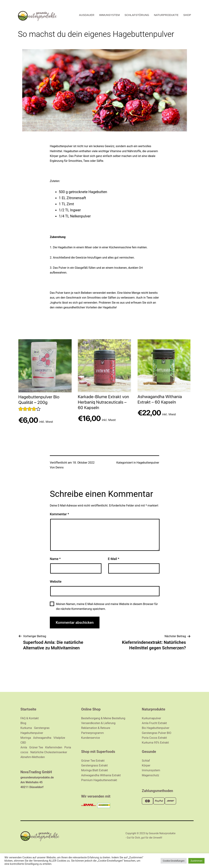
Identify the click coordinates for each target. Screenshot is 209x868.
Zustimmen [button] (196, 861)
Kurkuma (26, 728)
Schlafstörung (137, 15)
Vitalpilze (59, 738)
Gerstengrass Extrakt (94, 765)
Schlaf (146, 761)
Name (55, 559)
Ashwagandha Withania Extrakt (101, 775)
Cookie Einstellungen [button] (174, 861)
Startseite (28, 709)
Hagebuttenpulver (148, 463)
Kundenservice (91, 738)
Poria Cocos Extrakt (154, 738)
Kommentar (59, 514)
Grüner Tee (36, 747)
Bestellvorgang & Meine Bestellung (103, 718)
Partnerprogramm (93, 733)
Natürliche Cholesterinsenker (49, 752)
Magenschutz (150, 775)
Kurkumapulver (151, 718)
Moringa (26, 738)
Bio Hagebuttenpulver (155, 728)
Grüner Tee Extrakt (93, 761)
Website (56, 581)
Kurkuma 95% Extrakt (155, 743)
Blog (23, 723)
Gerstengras (42, 728)
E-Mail (114, 559)
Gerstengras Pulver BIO (156, 733)
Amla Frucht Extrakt (154, 723)
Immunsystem (109, 15)
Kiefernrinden (54, 747)
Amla (24, 747)
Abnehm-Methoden (33, 757)
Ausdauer (87, 15)
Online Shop (91, 709)
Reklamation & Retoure (96, 728)
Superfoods (106, 752)
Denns (60, 467)
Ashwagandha (42, 738)
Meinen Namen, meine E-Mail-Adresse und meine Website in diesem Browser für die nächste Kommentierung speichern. (107, 606)
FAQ (23, 718)
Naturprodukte (166, 15)
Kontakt (34, 718)
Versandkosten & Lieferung (98, 723)
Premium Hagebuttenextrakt (99, 780)
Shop (187, 15)
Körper (146, 765)
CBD (23, 743)
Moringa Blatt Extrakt (95, 770)
